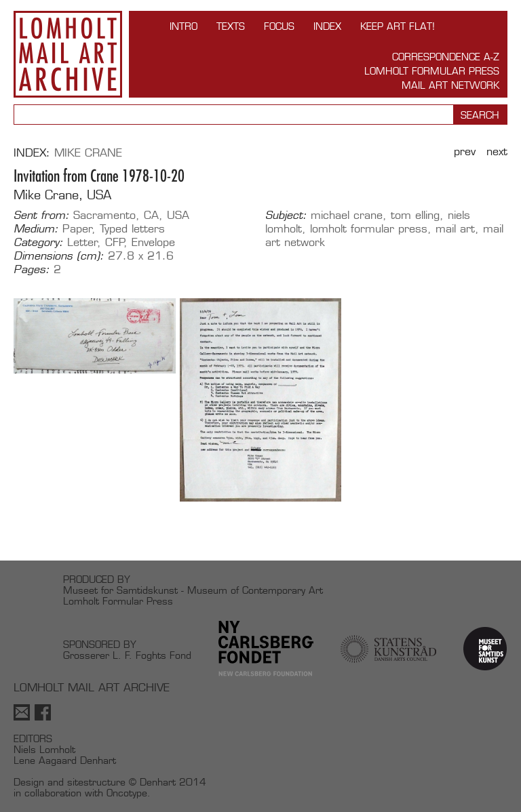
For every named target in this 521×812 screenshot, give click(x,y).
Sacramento (104, 215)
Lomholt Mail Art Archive (68, 54)
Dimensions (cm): (59, 256)
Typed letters (132, 229)
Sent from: (41, 216)
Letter (82, 242)
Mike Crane (88, 153)
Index (327, 26)
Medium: (36, 229)
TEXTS (231, 26)
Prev (465, 151)
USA (178, 215)
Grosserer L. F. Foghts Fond (127, 655)
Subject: (286, 216)
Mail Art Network (450, 85)
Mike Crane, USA (62, 195)
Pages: (32, 270)
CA (151, 215)
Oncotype (127, 793)
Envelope (153, 242)
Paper (77, 229)
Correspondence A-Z (446, 57)
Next (497, 151)
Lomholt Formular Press (432, 71)
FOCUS (279, 26)
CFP (115, 242)
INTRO (184, 26)
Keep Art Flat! (398, 26)
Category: (38, 243)
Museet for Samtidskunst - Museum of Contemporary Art (193, 590)
